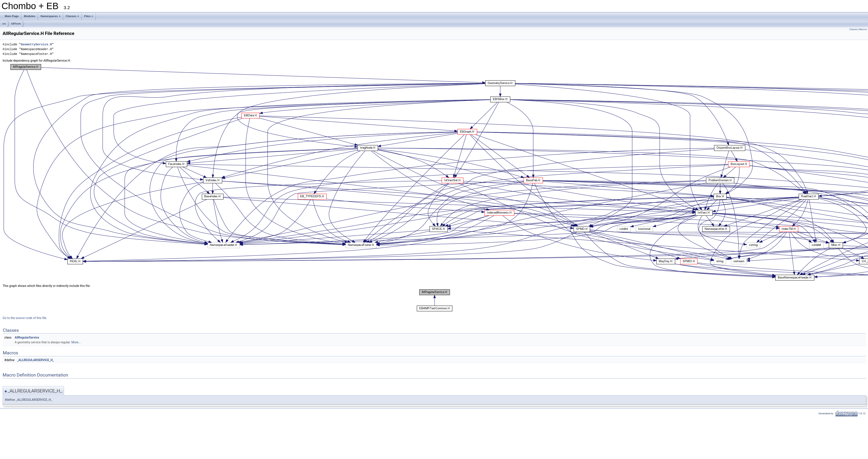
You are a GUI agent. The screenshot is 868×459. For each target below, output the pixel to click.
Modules (30, 16)
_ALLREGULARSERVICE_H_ (35, 360)
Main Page (12, 16)
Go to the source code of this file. (25, 318)
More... (76, 342)
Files (89, 17)
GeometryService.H (36, 44)
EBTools (16, 24)
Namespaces (51, 17)
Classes (73, 17)
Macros (863, 29)
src (4, 24)
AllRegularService (27, 337)
